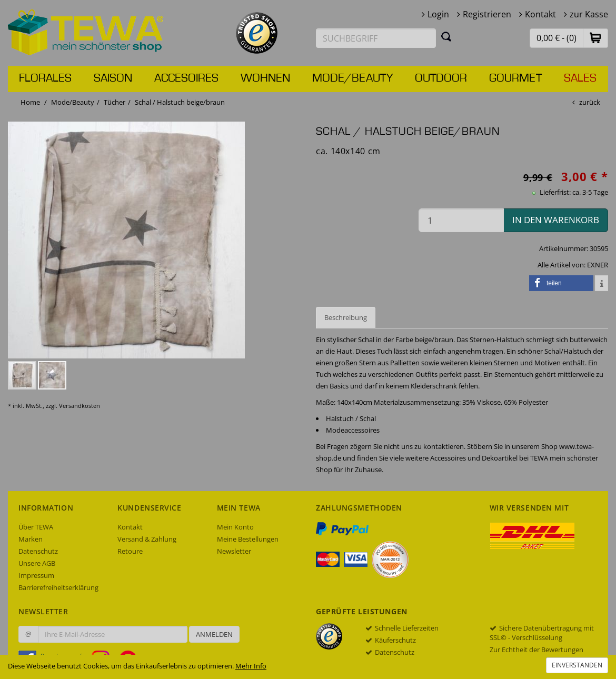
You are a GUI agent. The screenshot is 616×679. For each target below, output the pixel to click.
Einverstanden (577, 665)
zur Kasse (589, 14)
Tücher (115, 102)
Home (30, 102)
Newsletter (234, 551)
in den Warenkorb (556, 220)
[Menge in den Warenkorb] (461, 220)
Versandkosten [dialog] (80, 406)
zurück (590, 102)
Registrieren (487, 14)
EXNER (598, 265)
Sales (580, 78)
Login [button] (438, 14)
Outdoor (441, 78)
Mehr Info (251, 666)
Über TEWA (36, 527)
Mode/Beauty (352, 78)
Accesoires (186, 78)
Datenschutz (38, 551)
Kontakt (540, 14)
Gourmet (515, 78)
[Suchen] (446, 36)
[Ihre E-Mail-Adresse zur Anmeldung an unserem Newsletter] (113, 634)
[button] (595, 38)
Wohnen (265, 78)
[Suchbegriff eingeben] (376, 38)
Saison (113, 78)
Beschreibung (346, 317)
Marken (31, 539)
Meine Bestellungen (248, 539)
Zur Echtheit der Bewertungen (536, 650)
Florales (45, 78)
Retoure (130, 551)
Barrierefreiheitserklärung (58, 587)
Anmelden (214, 634)
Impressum (36, 575)
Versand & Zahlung (147, 539)
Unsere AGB (37, 563)
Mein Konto (235, 527)
